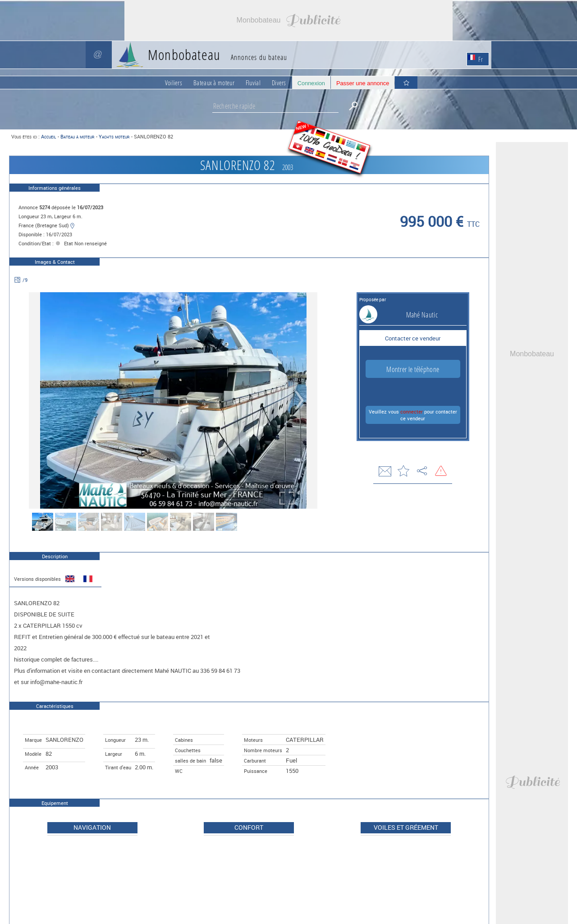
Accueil (48, 136)
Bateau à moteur (77, 136)
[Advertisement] (288, 20)
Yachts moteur (114, 136)
